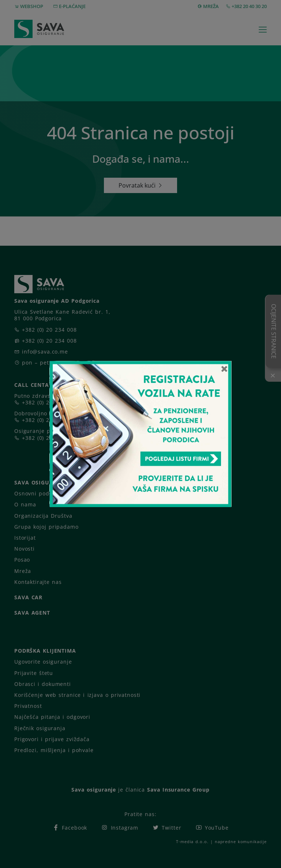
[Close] (224, 369)
